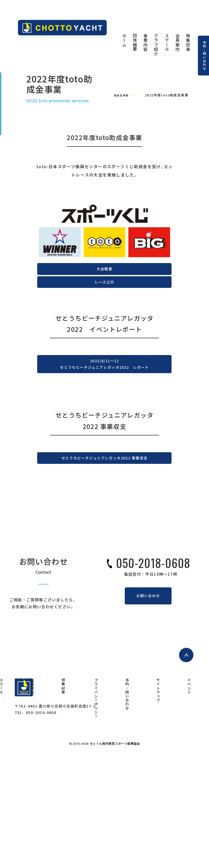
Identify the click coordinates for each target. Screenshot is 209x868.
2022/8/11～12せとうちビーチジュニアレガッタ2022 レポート (104, 446)
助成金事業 (117, 139)
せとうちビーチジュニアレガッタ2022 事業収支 (104, 555)
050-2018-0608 (153, 664)
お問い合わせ (148, 699)
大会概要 (105, 321)
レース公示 (104, 346)
